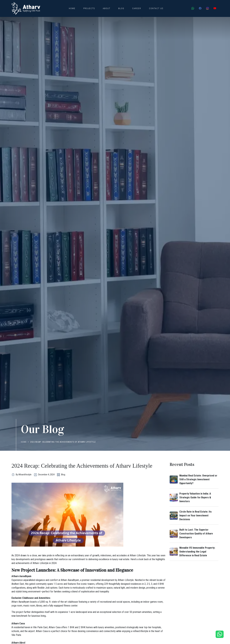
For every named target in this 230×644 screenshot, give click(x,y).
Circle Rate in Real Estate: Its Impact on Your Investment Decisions (195, 516)
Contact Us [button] (156, 8)
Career (137, 8)
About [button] (107, 8)
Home (72, 8)
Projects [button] (89, 8)
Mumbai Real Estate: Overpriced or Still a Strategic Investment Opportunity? (198, 479)
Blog (121, 8)
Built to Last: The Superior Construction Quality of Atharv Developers (196, 534)
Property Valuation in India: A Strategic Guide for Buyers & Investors (195, 497)
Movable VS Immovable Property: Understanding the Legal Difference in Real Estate (197, 552)
